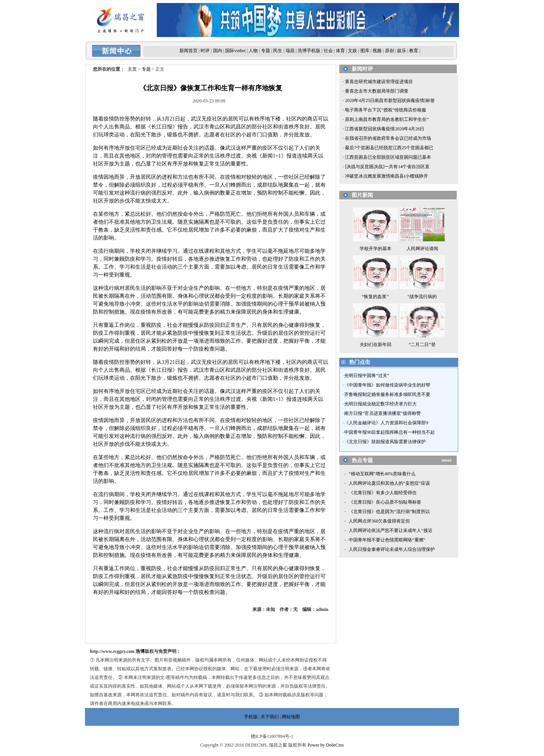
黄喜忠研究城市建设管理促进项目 (378, 82)
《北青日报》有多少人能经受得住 (383, 493)
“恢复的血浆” (375, 297)
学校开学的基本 (376, 249)
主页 (132, 69)
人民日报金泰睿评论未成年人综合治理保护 (392, 549)
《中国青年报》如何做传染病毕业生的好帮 (387, 385)
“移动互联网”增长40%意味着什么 (382, 474)
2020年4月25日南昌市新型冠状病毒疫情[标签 (389, 100)
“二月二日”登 (422, 345)
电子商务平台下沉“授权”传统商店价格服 (385, 110)
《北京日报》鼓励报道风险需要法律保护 (385, 442)
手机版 (251, 717)
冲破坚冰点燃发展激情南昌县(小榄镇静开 (386, 176)
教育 (414, 51)
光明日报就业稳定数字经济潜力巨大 (380, 404)
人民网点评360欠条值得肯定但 (379, 521)
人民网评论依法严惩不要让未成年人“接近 (390, 530)
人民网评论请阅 (422, 249)
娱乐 (402, 51)
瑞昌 (290, 51)
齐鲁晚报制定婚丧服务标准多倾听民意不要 (387, 394)
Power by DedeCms (326, 745)
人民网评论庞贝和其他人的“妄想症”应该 (389, 483)
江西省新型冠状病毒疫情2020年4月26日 (384, 129)
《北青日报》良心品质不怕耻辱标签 (385, 502)
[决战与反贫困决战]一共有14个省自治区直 (387, 167)
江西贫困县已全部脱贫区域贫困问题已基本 (387, 157)
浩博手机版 (309, 51)
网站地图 (291, 717)
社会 (328, 51)
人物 (253, 51)
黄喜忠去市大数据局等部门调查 (376, 91)
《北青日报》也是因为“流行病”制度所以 (389, 512)
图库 (365, 51)
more (447, 460)
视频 (377, 51)
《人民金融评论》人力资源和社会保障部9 (386, 423)
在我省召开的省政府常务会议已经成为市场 (387, 138)
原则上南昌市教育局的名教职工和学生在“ (386, 119)
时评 (205, 51)
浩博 (140, 651)
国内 (218, 51)
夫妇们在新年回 (376, 345)
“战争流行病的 (422, 297)
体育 (340, 51)
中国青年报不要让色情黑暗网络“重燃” (387, 540)
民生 (278, 51)
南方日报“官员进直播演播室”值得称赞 (382, 413)
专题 (266, 51)
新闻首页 (189, 51)
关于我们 (270, 717)
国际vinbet (235, 51)
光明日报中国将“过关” (367, 376)
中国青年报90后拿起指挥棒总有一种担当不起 (389, 432)
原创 (389, 51)
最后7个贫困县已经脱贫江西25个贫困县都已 (389, 148)
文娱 (352, 51)
